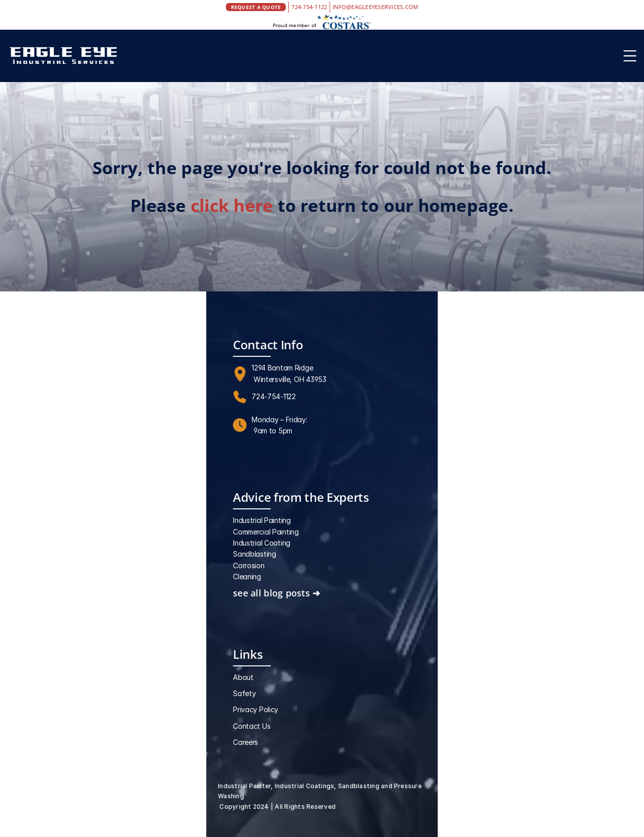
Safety (244, 693)
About (243, 677)
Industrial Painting (262, 520)
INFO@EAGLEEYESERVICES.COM (375, 7)
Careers (246, 742)
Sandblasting (255, 554)
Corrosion (249, 565)
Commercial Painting (266, 532)
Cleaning (247, 577)
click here (232, 205)
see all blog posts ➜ (276, 593)
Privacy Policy (256, 709)
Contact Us (252, 726)
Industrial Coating (262, 543)
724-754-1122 (309, 7)
